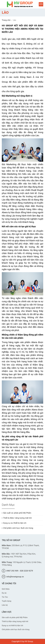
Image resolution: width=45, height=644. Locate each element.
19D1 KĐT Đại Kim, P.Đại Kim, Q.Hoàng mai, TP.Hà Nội (19, 555)
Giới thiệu (6, 589)
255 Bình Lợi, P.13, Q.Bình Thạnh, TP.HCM (21, 547)
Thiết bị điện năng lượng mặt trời (15, 621)
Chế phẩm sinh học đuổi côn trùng (16, 629)
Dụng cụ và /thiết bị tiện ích (15, 523)
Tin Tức (5, 597)
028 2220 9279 (26, 571)
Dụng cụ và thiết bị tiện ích (12, 626)
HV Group (29, 641)
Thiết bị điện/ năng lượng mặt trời (17, 518)
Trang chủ (6, 20)
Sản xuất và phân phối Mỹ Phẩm (15, 617)
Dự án (4, 593)
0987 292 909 (10, 571)
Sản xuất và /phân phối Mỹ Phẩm (17, 513)
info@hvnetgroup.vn (13, 577)
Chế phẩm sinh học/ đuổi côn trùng (18, 528)
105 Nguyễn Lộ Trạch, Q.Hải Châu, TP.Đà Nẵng (22, 564)
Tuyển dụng (6, 601)
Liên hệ (5, 605)
